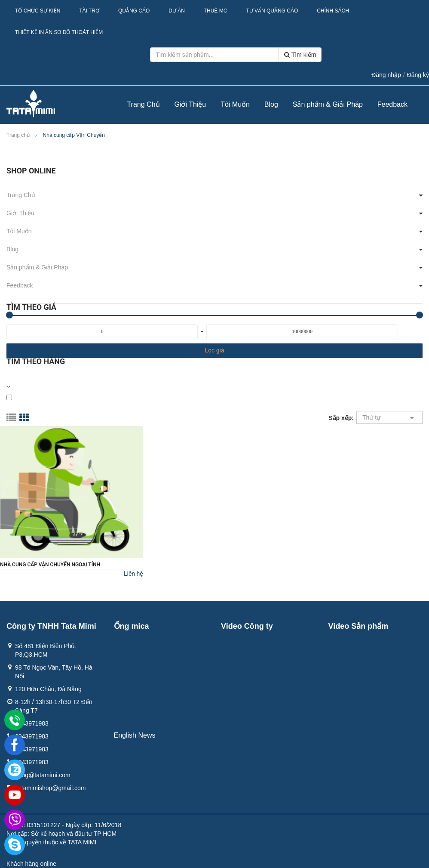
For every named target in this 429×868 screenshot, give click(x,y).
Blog (271, 104)
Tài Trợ (89, 11)
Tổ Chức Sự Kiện (38, 11)
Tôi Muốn (235, 104)
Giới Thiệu (190, 104)
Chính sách (333, 11)
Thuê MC (216, 11)
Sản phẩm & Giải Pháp (328, 104)
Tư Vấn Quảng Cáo (272, 11)
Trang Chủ (143, 104)
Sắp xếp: (341, 418)
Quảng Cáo (134, 11)
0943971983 (32, 723)
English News (135, 735)
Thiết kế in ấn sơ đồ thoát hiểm (59, 32)
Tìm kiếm (300, 55)
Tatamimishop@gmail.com (50, 788)
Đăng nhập (386, 75)
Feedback (392, 104)
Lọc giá (214, 350)
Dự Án (177, 11)
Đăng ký (418, 75)
